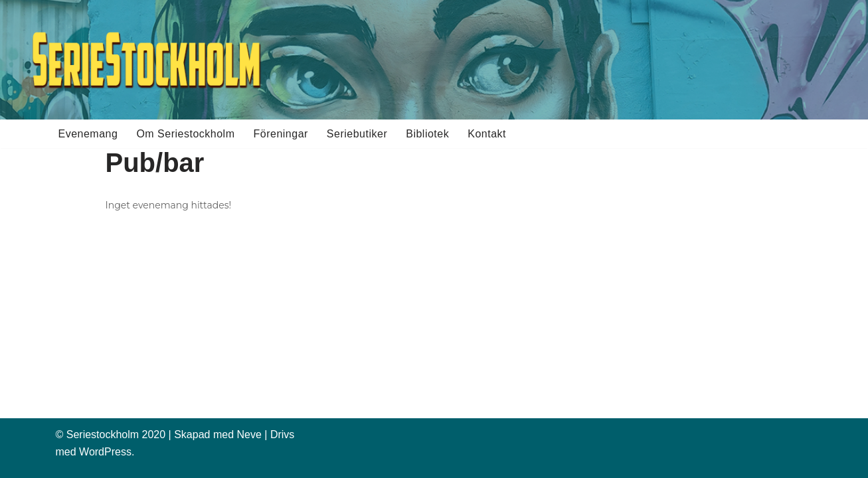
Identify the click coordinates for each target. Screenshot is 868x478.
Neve (249, 435)
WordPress (105, 452)
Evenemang (88, 134)
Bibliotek (427, 134)
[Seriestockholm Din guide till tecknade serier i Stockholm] (146, 60)
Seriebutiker (357, 134)
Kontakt (487, 134)
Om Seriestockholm (185, 134)
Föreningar (280, 134)
